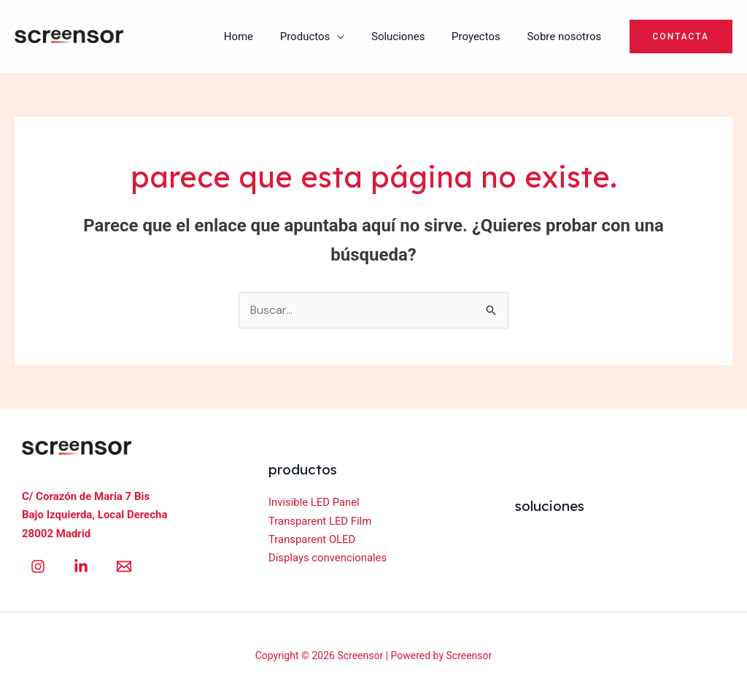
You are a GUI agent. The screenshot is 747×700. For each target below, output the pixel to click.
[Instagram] (38, 566)
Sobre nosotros (567, 36)
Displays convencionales (328, 558)
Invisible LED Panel (314, 502)
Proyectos (483, 36)
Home (260, 36)
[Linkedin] (81, 566)
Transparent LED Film (321, 521)
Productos (322, 36)
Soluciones (410, 36)
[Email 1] (124, 566)
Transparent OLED (313, 539)
